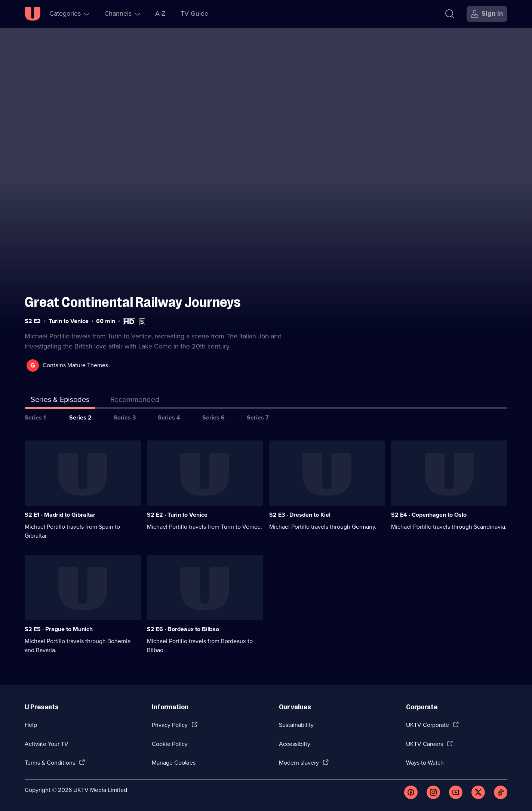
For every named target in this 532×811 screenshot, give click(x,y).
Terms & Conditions (50, 763)
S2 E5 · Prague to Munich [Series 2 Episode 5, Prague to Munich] (59, 629)
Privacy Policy (170, 725)
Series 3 (125, 417)
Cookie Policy (170, 744)
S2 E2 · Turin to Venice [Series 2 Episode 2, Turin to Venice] (177, 515)
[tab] (135, 401)
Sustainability (296, 725)
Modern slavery (299, 763)
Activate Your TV (47, 744)
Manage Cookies (174, 763)
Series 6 (213, 417)
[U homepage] (33, 14)
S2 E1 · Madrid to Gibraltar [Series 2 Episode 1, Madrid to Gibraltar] (60, 515)
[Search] (450, 14)
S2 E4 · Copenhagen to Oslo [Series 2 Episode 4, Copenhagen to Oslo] (429, 515)
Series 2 (80, 417)
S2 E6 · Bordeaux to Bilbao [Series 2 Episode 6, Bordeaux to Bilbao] (183, 629)
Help (31, 725)
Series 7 (258, 417)
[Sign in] (487, 14)
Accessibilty (295, 744)
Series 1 (35, 417)
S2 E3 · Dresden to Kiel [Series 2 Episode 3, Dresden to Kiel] (300, 515)
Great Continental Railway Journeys (133, 302)
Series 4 (169, 417)
